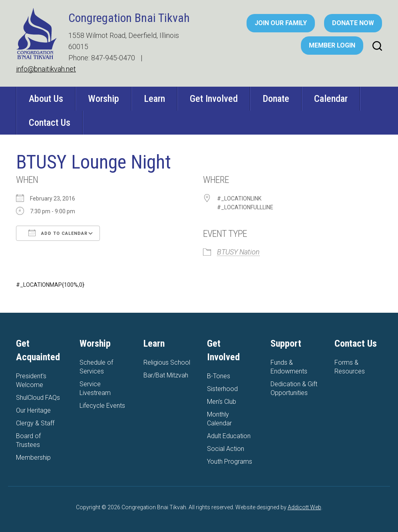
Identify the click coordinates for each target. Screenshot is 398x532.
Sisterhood (222, 389)
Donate (276, 99)
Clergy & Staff (35, 423)
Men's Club (222, 402)
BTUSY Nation (238, 252)
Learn (154, 99)
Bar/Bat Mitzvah (166, 375)
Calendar (331, 99)
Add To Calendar (58, 233)
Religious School (167, 362)
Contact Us (50, 123)
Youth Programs (230, 462)
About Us (46, 99)
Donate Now (353, 23)
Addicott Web (304, 507)
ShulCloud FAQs (38, 398)
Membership (33, 458)
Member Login (332, 45)
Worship (103, 99)
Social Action (226, 449)
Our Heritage (33, 410)
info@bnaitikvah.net (46, 69)
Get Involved (214, 99)
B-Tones (219, 376)
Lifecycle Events (102, 406)
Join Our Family (281, 23)
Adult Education (229, 436)
